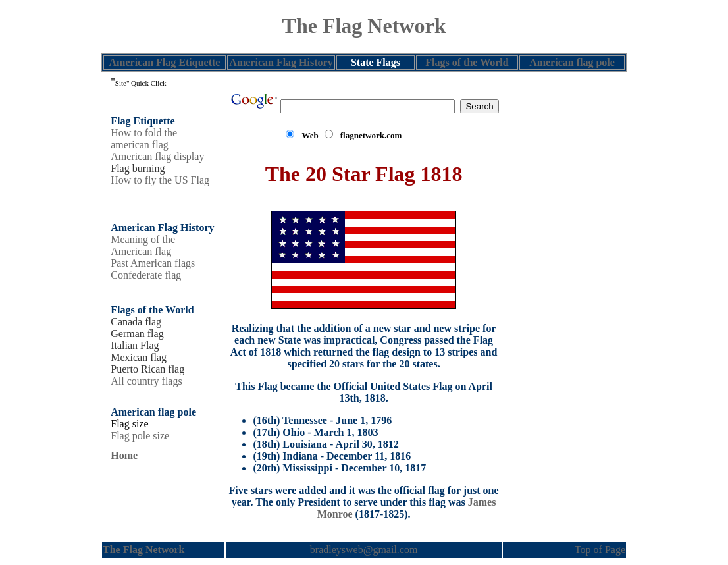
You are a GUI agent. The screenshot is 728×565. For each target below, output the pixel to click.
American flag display (157, 156)
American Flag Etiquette (165, 62)
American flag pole (572, 62)
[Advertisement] (564, 272)
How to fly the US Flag (160, 180)
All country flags (146, 381)
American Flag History (281, 62)
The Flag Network (364, 26)
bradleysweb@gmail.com (364, 550)
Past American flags (153, 263)
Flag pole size (140, 436)
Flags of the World (467, 62)
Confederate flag (146, 275)
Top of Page (600, 550)
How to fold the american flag (144, 139)
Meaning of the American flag (143, 245)
